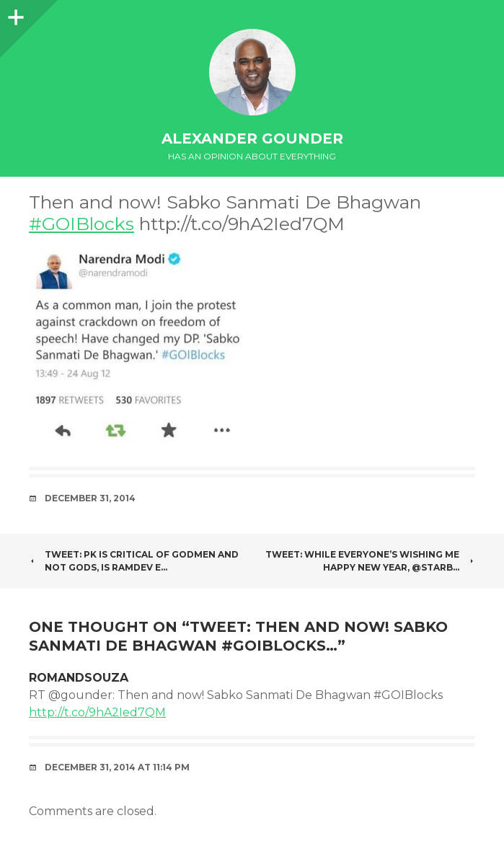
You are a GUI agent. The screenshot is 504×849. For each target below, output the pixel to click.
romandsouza (79, 678)
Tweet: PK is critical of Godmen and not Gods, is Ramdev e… (134, 561)
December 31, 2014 (90, 498)
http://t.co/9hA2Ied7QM (97, 712)
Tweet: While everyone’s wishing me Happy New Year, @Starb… (370, 561)
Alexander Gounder (252, 138)
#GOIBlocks (81, 224)
